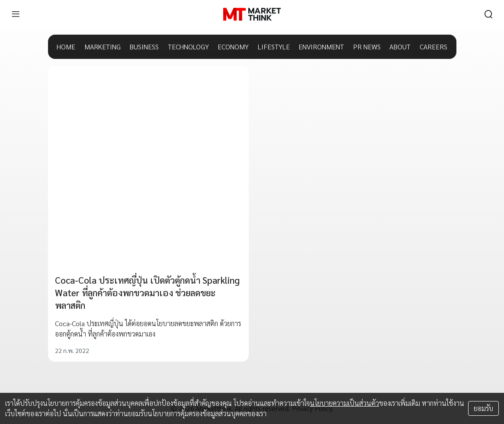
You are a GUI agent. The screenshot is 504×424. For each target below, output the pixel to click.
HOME (66, 47)
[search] (488, 14)
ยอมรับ (483, 408)
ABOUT (400, 47)
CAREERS (433, 47)
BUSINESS (144, 47)
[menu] (16, 14)
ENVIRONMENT (321, 47)
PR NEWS (367, 47)
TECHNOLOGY (188, 47)
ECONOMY (233, 47)
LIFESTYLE (274, 47)
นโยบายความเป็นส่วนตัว (344, 403)
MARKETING (103, 47)
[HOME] (252, 14)
